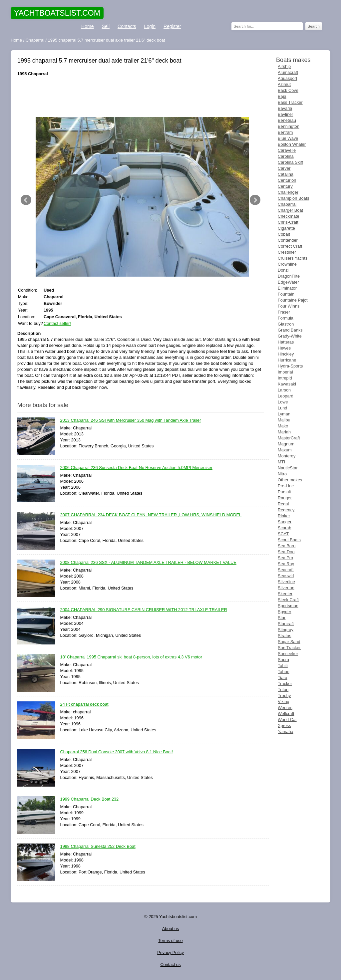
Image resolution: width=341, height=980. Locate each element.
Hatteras (286, 342)
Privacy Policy (170, 953)
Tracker (285, 684)
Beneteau (287, 120)
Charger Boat (290, 210)
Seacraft (286, 570)
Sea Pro (285, 558)
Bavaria (285, 108)
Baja (282, 96)
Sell (106, 26)
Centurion (287, 180)
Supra (283, 660)
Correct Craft (290, 246)
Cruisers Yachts (293, 258)
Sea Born (287, 546)
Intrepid (285, 378)
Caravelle (287, 150)
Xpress (284, 726)
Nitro (282, 474)
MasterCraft (289, 438)
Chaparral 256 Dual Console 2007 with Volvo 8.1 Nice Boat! (117, 752)
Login (150, 26)
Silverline (286, 582)
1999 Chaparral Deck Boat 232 (90, 799)
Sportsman (288, 606)
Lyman (284, 414)
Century (285, 186)
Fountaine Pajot (293, 300)
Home (88, 26)
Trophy (284, 696)
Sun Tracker (289, 648)
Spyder (285, 612)
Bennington (289, 126)
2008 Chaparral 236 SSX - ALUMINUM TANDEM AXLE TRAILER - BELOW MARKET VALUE (148, 563)
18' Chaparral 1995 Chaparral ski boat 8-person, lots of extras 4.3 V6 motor (131, 657)
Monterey (287, 456)
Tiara (283, 678)
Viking (284, 702)
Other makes (290, 480)
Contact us (170, 965)
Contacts (127, 26)
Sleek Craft (288, 600)
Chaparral (287, 204)
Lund (282, 408)
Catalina (286, 174)
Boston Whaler (292, 144)
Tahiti (283, 666)
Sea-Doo (286, 552)
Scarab (285, 528)
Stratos (285, 636)
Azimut (284, 84)
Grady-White (290, 336)
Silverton (286, 588)
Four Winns (289, 306)
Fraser (284, 312)
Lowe (283, 402)
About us (171, 929)
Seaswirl (286, 576)
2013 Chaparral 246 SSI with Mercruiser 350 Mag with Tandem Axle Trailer (131, 421)
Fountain (286, 294)
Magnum (286, 444)
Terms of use (170, 941)
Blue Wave (288, 138)
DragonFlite (289, 276)
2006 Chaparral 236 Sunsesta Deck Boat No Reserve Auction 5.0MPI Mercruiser (136, 468)
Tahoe (284, 672)
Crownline (287, 264)
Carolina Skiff (290, 162)
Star (282, 618)
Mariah (284, 432)
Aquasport (287, 78)
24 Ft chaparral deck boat (84, 705)
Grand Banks (290, 330)
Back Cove (288, 90)
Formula (286, 318)
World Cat (287, 720)
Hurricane (287, 360)
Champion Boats (294, 198)
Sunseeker (288, 654)
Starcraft (286, 624)
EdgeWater (288, 282)
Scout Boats (289, 540)
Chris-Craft (288, 222)
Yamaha (286, 732)
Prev (26, 200)
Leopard (286, 396)
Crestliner (287, 252)
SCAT (283, 534)
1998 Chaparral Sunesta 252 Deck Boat (98, 847)
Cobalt (284, 234)
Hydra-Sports (290, 366)
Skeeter (285, 594)
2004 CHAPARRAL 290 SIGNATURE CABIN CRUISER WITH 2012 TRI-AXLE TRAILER (144, 610)
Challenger (288, 192)
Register (172, 26)
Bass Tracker (290, 102)
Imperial (285, 372)
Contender (288, 240)
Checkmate (289, 216)
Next (255, 200)
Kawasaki (287, 384)
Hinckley (286, 354)
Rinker (284, 516)
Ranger (285, 498)
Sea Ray (286, 564)
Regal (283, 504)
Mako (283, 426)
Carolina (286, 156)
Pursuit (284, 492)
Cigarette (286, 228)
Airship (284, 66)
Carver (284, 168)
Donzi (283, 270)
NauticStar (288, 468)
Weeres (285, 708)
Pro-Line (286, 486)
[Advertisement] (141, 97)
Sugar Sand (289, 642)
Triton (283, 690)
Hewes (284, 348)
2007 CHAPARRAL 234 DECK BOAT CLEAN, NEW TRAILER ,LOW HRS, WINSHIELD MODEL (151, 515)
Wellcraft (286, 714)
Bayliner (285, 114)
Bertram (285, 132)
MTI (281, 462)
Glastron (286, 324)
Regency (286, 510)
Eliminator (287, 288)
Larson (284, 390)
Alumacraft (288, 72)
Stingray (286, 630)
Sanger (285, 522)
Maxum (285, 450)
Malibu (284, 420)
